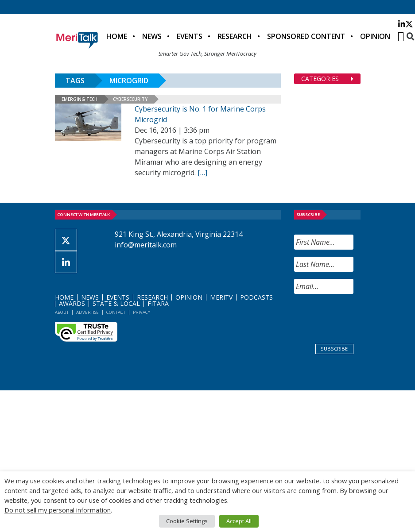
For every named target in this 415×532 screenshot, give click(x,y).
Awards (72, 303)
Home (117, 36)
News (152, 36)
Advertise (87, 312)
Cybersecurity (130, 99)
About (62, 312)
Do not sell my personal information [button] (58, 510)
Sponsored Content (306, 36)
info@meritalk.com (146, 245)
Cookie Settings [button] (187, 521)
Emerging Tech (80, 99)
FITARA (158, 303)
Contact (116, 312)
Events (190, 36)
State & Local (116, 303)
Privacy (142, 312)
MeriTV (221, 297)
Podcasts (256, 297)
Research (235, 36)
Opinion (375, 36)
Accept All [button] (239, 521)
